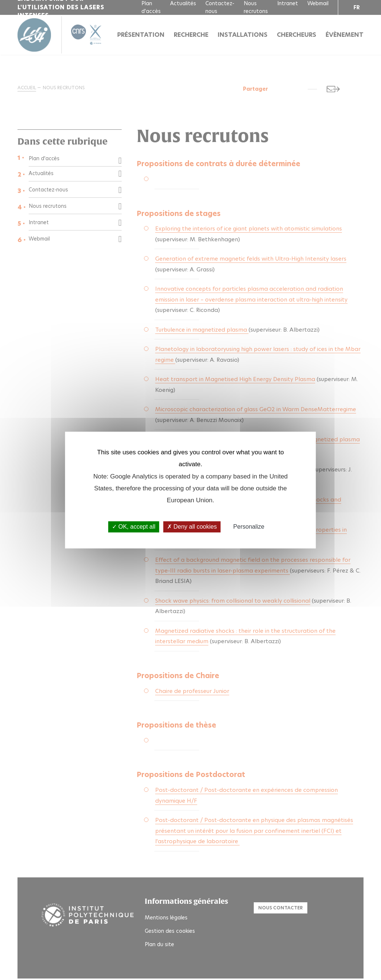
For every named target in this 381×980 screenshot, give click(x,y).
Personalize (249, 527)
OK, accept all (134, 527)
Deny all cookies (192, 527)
